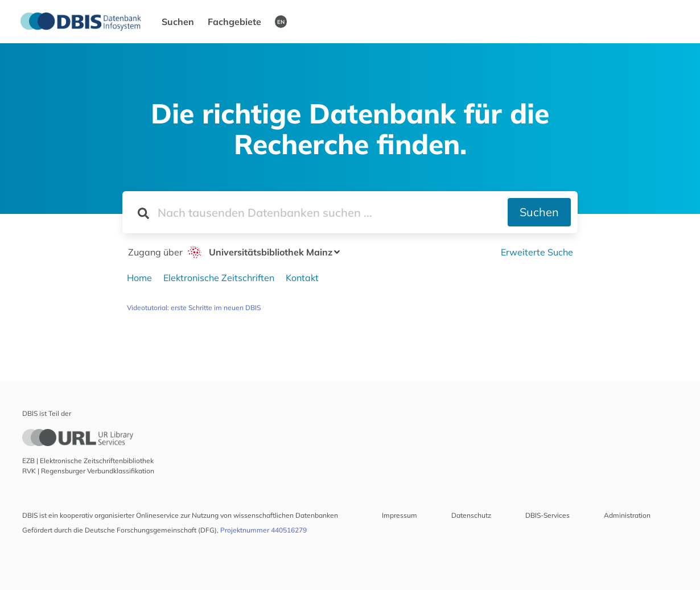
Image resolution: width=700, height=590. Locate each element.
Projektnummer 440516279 (263, 530)
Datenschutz (471, 515)
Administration (627, 515)
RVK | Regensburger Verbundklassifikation (88, 471)
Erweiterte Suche (537, 252)
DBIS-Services (547, 515)
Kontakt (302, 278)
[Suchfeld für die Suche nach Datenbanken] (315, 212)
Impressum (400, 515)
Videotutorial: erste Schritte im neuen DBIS (194, 308)
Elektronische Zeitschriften (219, 278)
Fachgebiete (234, 22)
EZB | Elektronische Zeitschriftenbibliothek (88, 461)
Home (139, 278)
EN (281, 22)
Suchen (178, 22)
